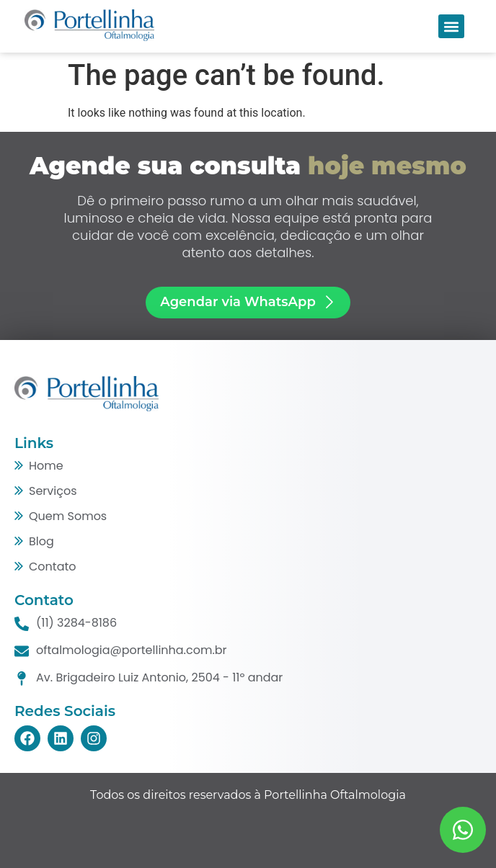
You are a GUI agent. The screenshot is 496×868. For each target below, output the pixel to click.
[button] (451, 26)
